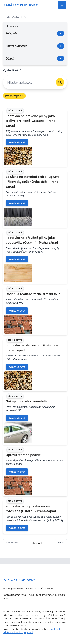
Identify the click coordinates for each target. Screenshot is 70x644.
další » (61, 543)
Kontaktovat (17, 142)
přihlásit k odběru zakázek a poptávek (32, 631)
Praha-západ (14, 96)
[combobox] (28, 82)
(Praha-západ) (23, 460)
